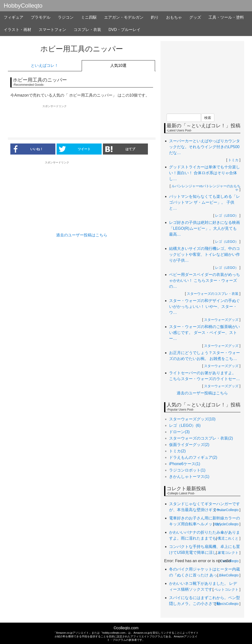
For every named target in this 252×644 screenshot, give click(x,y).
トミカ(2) (177, 451)
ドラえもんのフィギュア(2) (193, 457)
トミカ (233, 160)
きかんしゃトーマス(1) (189, 477)
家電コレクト (228, 553)
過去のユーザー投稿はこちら (82, 235)
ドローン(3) (179, 432)
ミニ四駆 (89, 17)
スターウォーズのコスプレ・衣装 (213, 294)
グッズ (195, 17)
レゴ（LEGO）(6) (185, 425)
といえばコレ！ (45, 65)
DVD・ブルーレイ (125, 30)
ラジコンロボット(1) (187, 470)
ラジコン (66, 17)
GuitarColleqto (228, 510)
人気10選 (118, 65)
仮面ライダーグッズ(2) (189, 445)
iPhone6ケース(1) (185, 464)
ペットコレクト (226, 589)
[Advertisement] (82, 121)
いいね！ (27, 149)
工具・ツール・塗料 (226, 17)
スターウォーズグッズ (221, 320)
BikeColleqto (229, 575)
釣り (155, 17)
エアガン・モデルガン (124, 17)
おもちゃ (174, 17)
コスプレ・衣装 (87, 30)
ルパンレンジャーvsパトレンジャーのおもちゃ (206, 188)
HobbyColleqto (23, 6)
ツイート (75, 149)
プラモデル (41, 17)
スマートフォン (52, 30)
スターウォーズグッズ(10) (192, 419)
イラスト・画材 (17, 30)
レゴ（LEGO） (227, 215)
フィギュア (14, 17)
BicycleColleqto (227, 524)
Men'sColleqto (228, 604)
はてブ (120, 149)
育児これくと (228, 538)
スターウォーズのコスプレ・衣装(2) (201, 438)
